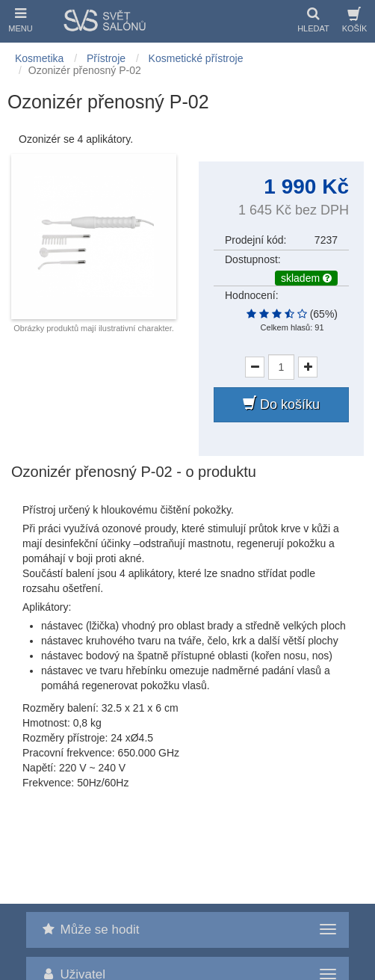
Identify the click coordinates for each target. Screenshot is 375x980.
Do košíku (281, 404)
